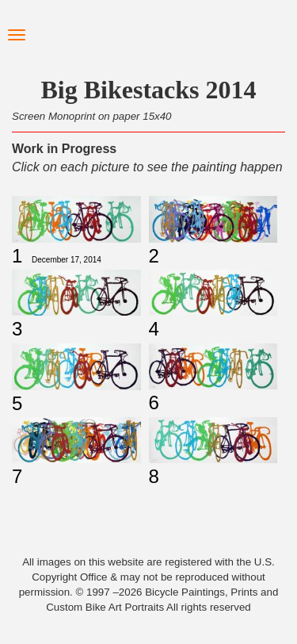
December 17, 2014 (67, 260)
